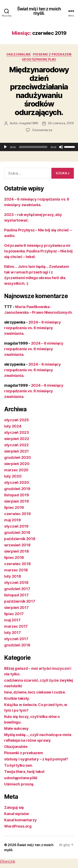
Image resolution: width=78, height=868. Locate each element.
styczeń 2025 (17, 420)
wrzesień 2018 (17, 545)
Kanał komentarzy (20, 820)
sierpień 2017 (16, 608)
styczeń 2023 (17, 432)
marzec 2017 (16, 626)
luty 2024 (13, 426)
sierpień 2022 (17, 439)
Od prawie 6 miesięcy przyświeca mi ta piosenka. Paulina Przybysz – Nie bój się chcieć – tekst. (38, 251)
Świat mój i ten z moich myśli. (39, 11)
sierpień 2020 (17, 464)
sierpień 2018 (17, 551)
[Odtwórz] (5, 147)
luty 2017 (12, 633)
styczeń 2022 (16, 445)
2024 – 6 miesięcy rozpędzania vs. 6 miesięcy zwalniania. (33, 328)
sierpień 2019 (17, 501)
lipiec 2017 (14, 614)
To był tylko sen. (19, 765)
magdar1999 (29, 123)
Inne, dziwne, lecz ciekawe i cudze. (35, 692)
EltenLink (8, 861)
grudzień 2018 (17, 532)
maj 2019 (12, 520)
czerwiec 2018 (17, 564)
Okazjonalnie (19, 54)
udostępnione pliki (39, 59)
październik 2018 (20, 539)
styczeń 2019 (16, 526)
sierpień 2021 (16, 451)
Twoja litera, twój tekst (24, 772)
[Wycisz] (61, 147)
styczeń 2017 (16, 639)
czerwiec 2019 (17, 514)
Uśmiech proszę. (19, 784)
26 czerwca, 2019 (61, 123)
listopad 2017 (16, 595)
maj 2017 (12, 620)
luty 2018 (13, 576)
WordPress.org (18, 826)
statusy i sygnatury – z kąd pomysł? (36, 759)
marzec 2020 (16, 470)
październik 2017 (20, 601)
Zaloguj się (14, 807)
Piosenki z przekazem (52, 54)
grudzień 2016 (17, 645)
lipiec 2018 (14, 558)
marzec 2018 (16, 570)
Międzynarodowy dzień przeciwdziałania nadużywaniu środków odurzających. (39, 91)
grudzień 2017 (17, 589)
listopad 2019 (17, 495)
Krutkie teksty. (17, 698)
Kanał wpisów (17, 814)
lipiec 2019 (14, 507)
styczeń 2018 (16, 583)
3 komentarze (42, 130)
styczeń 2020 (17, 482)
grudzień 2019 (17, 489)
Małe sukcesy (16, 728)
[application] (39, 147)
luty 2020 (13, 476)
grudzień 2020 (18, 457)
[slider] (33, 147)
